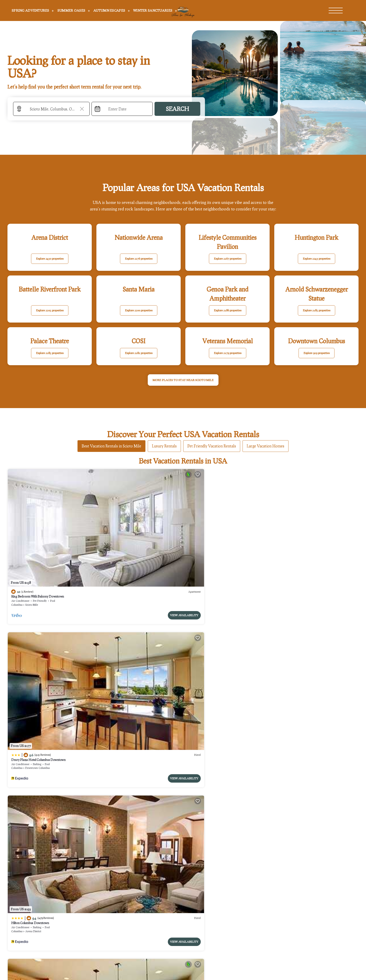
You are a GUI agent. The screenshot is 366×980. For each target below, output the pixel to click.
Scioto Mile (32, 538)
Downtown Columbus (126, 538)
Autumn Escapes (109, 10)
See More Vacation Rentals (183, 669)
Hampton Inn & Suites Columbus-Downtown (306, 626)
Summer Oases (71, 10)
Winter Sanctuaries (153, 10)
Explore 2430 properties (50, 259)
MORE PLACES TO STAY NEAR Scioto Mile (183, 380)
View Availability (73, 548)
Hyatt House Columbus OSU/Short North (127, 626)
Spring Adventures (30, 10)
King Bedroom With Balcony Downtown (38, 530)
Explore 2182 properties (139, 353)
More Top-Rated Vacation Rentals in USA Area (183, 868)
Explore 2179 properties (228, 353)
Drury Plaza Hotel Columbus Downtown (127, 530)
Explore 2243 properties (317, 259)
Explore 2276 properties (139, 259)
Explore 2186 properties (228, 310)
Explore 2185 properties (317, 310)
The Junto (283, 530)
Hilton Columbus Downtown (207, 530)
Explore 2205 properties (50, 310)
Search (177, 109)
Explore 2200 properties (139, 310)
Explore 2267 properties (228, 259)
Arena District (210, 538)
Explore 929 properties (317, 353)
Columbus (17, 538)
